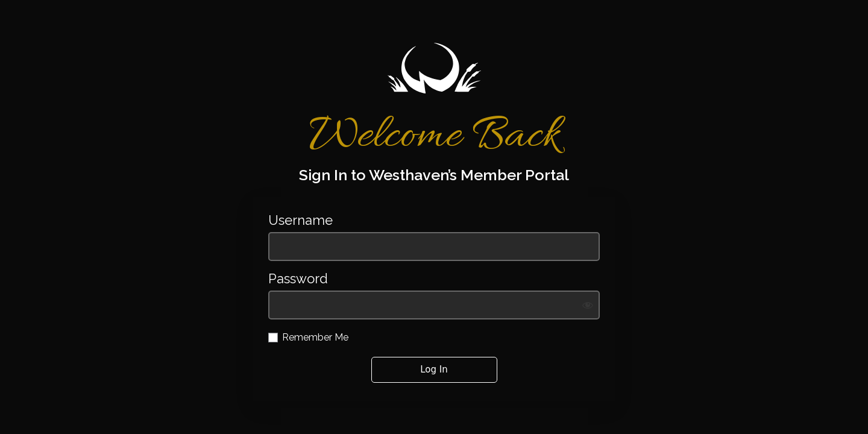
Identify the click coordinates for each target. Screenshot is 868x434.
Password (298, 279)
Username (300, 220)
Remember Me (315, 337)
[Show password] (588, 305)
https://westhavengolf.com (434, 68)
